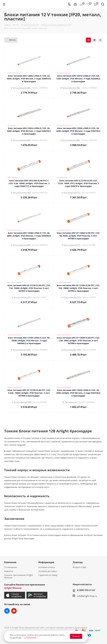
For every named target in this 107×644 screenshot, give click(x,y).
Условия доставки (48, 571)
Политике (31, 638)
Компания (10, 562)
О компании (11, 567)
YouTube (14, 611)
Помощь (78, 562)
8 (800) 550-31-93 (86, 590)
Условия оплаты (47, 567)
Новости (8, 571)
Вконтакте (7, 611)
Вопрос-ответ (80, 567)
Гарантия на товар (48, 575)
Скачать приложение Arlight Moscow (18, 576)
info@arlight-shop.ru (87, 596)
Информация (46, 562)
